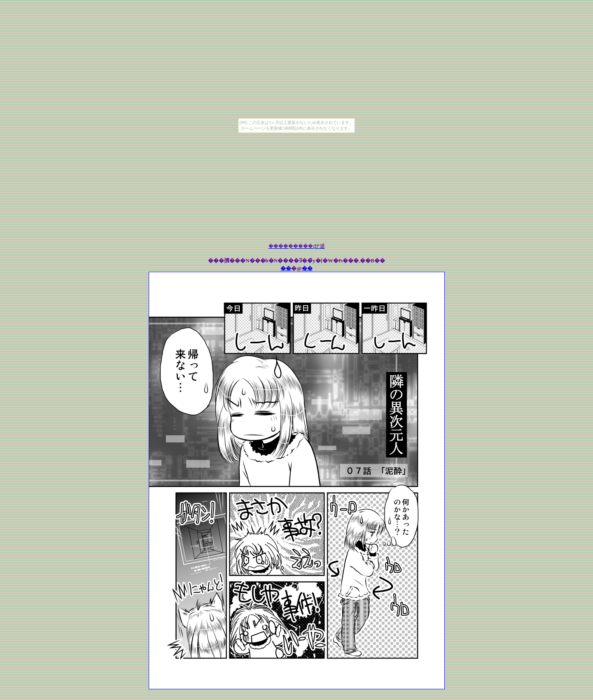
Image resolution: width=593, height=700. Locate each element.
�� (286, 268)
